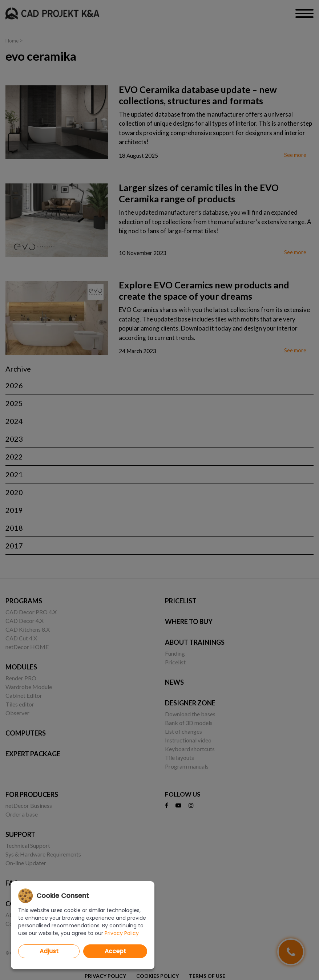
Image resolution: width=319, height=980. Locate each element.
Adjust (49, 951)
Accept (115, 951)
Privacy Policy (122, 933)
